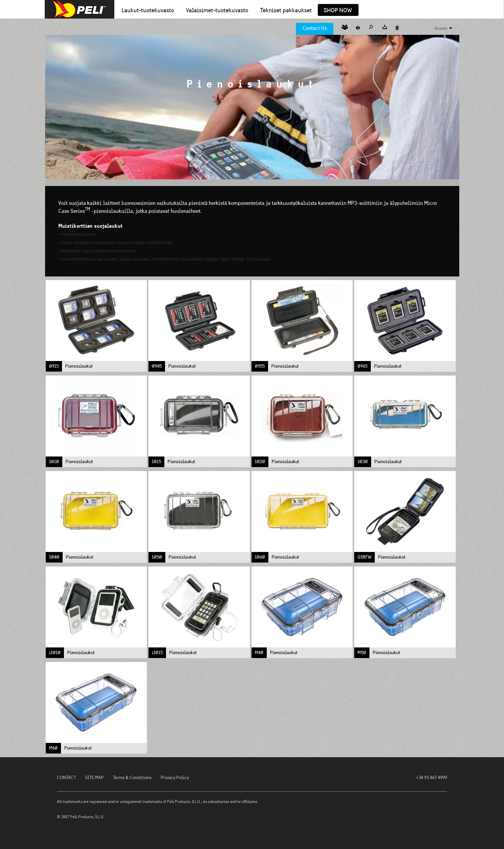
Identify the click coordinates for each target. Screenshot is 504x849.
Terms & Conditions (132, 778)
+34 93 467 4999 (431, 778)
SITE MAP (94, 778)
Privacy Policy (175, 778)
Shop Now (338, 11)
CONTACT (66, 778)
